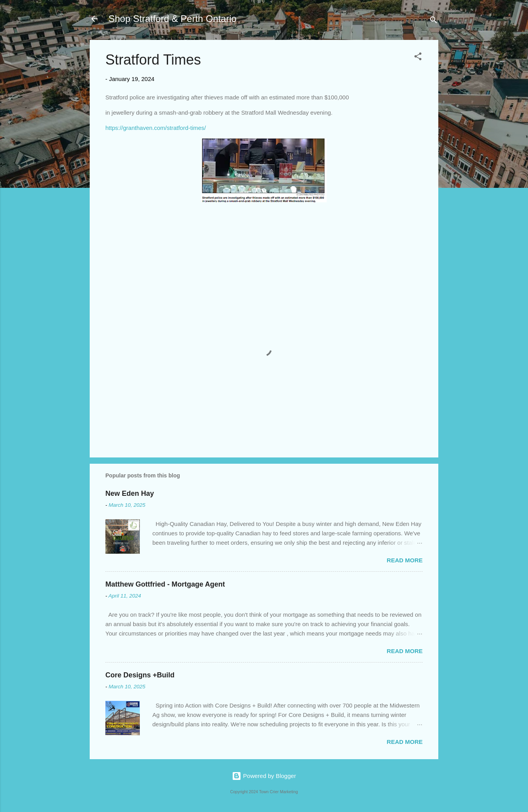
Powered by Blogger (264, 776)
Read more (405, 560)
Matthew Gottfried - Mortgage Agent (165, 584)
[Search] (434, 21)
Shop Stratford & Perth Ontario (173, 19)
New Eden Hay (130, 493)
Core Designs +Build (140, 675)
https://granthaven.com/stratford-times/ (156, 128)
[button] (418, 58)
